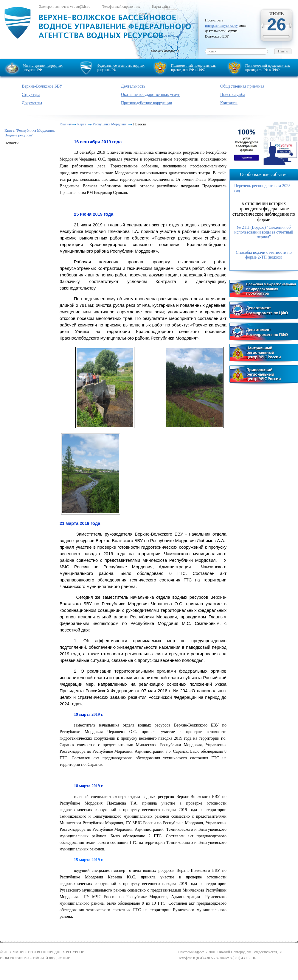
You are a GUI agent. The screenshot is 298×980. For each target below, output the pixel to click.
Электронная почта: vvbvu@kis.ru (65, 7)
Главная (66, 124)
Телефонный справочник (121, 7)
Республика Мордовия (110, 124)
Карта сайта (161, 7)
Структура (31, 95)
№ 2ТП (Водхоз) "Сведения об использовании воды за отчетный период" (264, 232)
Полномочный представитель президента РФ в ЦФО (193, 68)
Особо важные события (264, 174)
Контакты (229, 103)
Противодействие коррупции (147, 103)
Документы (32, 103)
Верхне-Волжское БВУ (42, 86)
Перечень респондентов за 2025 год (262, 188)
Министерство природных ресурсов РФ (43, 68)
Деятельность (133, 86)
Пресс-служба (233, 95)
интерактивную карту (221, 26)
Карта (82, 124)
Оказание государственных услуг (150, 95)
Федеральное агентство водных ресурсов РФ (121, 68)
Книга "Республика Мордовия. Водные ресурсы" (30, 133)
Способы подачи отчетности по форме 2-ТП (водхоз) (264, 255)
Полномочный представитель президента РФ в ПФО (268, 68)
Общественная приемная (242, 86)
